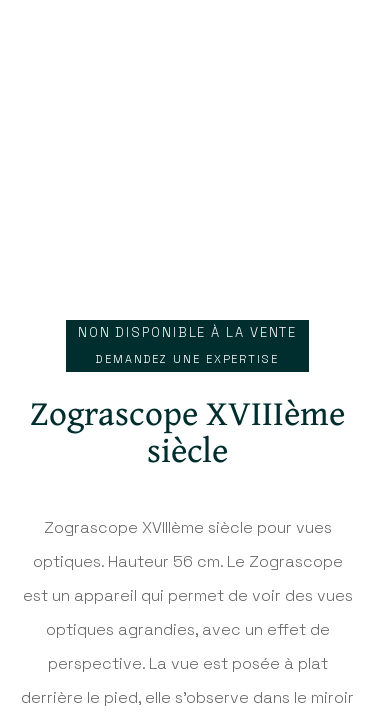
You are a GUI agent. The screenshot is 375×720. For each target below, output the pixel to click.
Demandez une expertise (187, 359)
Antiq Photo (188, 45)
